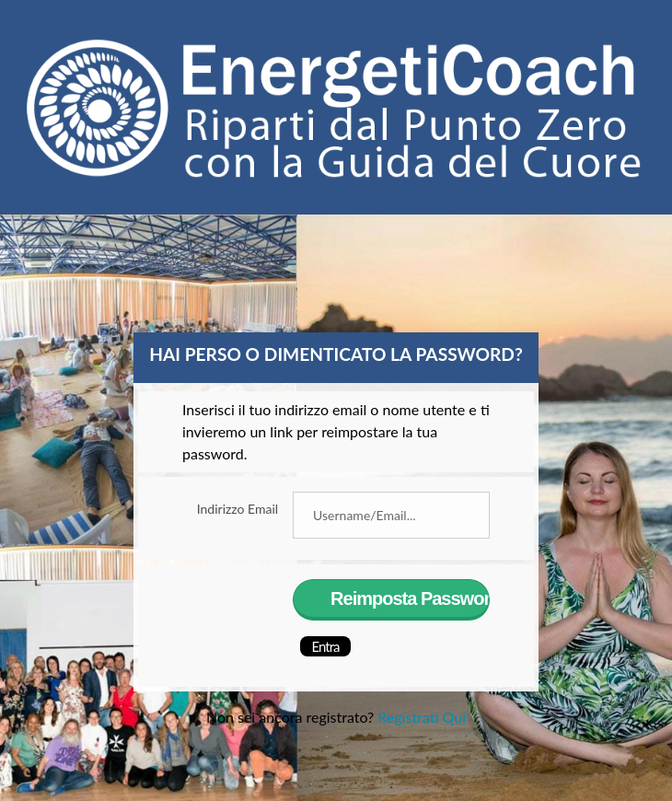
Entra (326, 646)
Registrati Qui (422, 717)
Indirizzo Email (238, 509)
